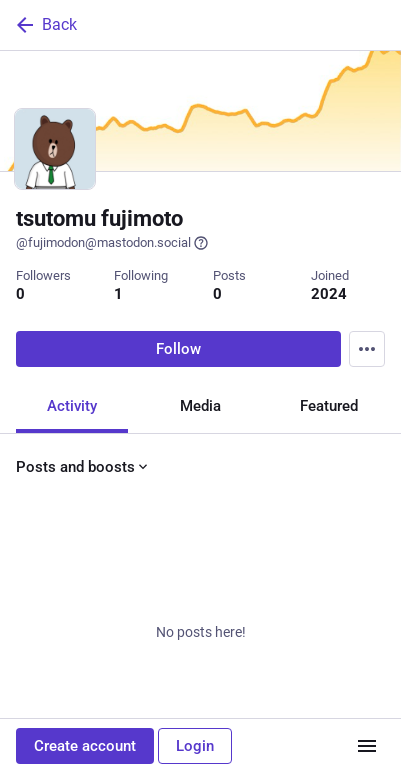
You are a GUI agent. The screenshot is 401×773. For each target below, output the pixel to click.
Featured (329, 406)
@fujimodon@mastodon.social (112, 243)
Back (45, 25)
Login (195, 746)
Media (200, 406)
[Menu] (367, 349)
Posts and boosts (83, 467)
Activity (72, 406)
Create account (85, 746)
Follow (178, 349)
